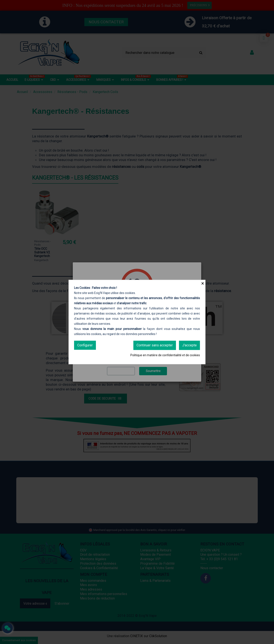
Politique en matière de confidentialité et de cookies (165, 355)
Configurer (85, 345)
